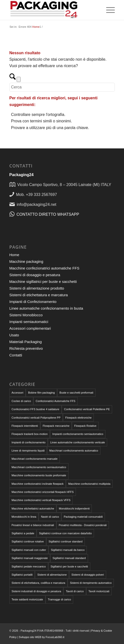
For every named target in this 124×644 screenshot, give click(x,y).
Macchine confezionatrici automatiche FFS (45, 268)
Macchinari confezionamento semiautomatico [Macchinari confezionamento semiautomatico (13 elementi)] (39, 467)
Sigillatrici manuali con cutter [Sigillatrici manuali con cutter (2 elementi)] (29, 550)
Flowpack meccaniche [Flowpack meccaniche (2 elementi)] (56, 426)
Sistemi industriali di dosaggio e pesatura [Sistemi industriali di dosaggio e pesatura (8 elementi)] (36, 591)
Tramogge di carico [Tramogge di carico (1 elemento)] (60, 599)
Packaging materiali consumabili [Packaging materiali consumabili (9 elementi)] (83, 517)
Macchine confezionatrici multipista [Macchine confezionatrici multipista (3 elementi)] (89, 484)
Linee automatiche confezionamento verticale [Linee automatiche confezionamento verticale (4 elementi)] (77, 442)
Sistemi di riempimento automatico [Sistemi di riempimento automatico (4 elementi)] (91, 583)
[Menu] (108, 10)
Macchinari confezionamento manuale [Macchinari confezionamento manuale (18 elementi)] (35, 459)
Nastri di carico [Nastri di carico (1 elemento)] (50, 517)
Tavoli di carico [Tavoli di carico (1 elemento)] (75, 591)
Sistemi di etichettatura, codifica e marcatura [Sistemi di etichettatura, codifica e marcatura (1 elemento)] (38, 583)
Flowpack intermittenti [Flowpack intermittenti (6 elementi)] (25, 426)
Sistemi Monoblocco (26, 315)
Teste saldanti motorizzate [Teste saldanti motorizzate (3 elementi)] (27, 599)
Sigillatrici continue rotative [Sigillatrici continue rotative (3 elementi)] (28, 541)
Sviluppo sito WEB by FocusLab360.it (42, 637)
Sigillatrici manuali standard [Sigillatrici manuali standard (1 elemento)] (69, 558)
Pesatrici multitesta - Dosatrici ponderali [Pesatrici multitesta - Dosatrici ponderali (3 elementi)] (83, 525)
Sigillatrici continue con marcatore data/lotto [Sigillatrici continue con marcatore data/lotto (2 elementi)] (65, 533)
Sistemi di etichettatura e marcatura (39, 295)
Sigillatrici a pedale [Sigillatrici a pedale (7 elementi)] (23, 533)
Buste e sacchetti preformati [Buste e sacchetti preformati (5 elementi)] (76, 393)
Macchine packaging (26, 261)
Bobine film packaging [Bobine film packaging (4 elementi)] (41, 393)
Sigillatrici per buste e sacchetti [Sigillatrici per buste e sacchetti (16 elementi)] (69, 566)
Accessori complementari (30, 328)
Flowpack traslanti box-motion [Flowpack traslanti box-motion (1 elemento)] (30, 434)
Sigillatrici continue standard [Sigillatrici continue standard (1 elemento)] (66, 541)
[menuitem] (108, 10)
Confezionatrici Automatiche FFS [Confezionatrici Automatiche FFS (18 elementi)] (56, 401)
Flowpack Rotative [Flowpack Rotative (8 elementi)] (85, 426)
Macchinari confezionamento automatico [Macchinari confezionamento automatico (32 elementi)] (74, 451)
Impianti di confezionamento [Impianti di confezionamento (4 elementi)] (29, 442)
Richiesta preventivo (26, 348)
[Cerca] (62, 87)
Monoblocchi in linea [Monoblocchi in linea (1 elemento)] (24, 517)
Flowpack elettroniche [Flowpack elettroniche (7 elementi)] (78, 418)
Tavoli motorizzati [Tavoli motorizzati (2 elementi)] (99, 591)
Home (14, 255)
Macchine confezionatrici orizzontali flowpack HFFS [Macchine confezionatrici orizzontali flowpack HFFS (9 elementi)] (43, 492)
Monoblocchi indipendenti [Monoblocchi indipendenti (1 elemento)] (74, 509)
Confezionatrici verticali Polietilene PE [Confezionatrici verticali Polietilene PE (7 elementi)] (87, 409)
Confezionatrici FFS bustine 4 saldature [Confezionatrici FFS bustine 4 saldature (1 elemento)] (36, 409)
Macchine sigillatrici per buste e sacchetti (43, 282)
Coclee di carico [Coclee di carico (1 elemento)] (21, 401)
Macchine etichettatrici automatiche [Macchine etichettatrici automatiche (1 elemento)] (33, 509)
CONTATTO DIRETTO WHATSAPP (48, 214)
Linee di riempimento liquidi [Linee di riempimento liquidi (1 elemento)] (28, 451)
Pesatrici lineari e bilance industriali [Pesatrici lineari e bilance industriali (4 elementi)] (33, 525)
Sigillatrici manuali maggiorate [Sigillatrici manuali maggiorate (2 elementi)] (30, 558)
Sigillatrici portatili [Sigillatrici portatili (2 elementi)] (22, 575)
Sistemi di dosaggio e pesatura (35, 275)
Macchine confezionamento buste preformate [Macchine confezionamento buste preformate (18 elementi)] (39, 475)
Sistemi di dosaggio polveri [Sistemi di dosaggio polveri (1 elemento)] (88, 575)
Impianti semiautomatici (29, 322)
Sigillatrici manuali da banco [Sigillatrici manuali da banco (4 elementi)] (68, 550)
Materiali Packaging (26, 342)
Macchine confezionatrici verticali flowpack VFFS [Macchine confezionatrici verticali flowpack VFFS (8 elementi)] (41, 500)
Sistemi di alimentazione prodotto (37, 288)
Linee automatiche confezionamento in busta (46, 308)
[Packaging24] (52, 10)
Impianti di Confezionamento (33, 302)
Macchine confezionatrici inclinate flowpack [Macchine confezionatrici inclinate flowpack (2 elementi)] (38, 484)
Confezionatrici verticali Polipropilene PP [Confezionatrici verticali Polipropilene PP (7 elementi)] (36, 418)
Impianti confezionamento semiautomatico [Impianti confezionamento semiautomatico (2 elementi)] (78, 434)
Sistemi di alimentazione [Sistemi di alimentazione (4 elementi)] (52, 575)
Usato (14, 335)
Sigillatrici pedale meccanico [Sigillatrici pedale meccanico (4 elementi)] (29, 566)
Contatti (16, 355)
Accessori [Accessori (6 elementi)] (18, 393)
